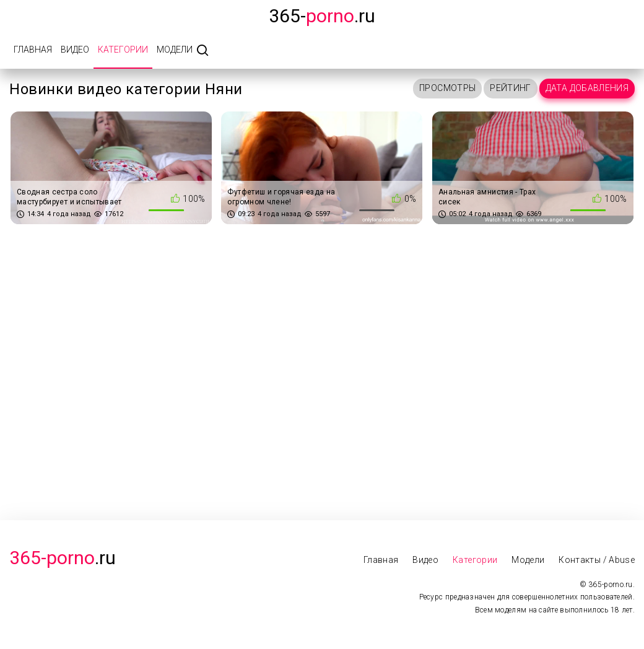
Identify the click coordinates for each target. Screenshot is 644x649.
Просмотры (447, 88)
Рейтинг (510, 88)
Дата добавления (587, 88)
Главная (33, 50)
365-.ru (322, 16)
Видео (75, 50)
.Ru (63, 558)
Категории (123, 50)
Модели (175, 50)
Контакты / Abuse (597, 560)
